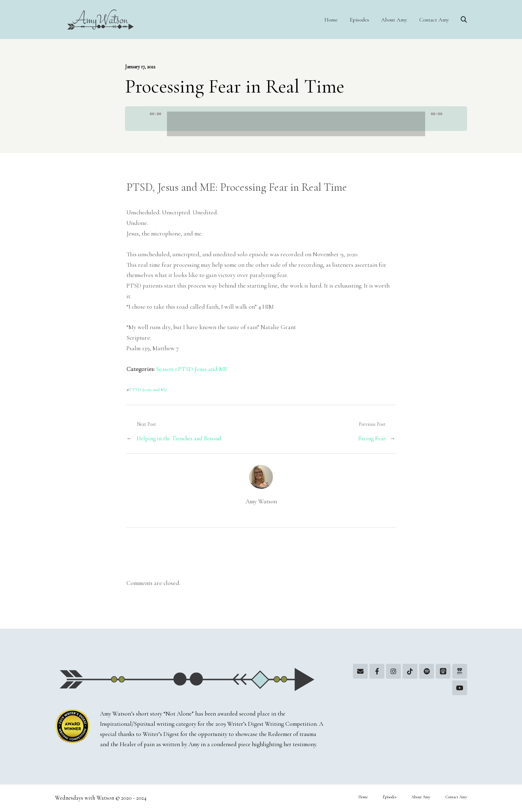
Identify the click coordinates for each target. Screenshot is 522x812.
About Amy (394, 20)
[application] (296, 119)
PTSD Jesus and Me (148, 390)
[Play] (142, 122)
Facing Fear (372, 439)
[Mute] (450, 122)
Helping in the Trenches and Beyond (179, 439)
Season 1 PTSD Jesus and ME (192, 369)
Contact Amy (434, 20)
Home (331, 20)
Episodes (359, 20)
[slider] (296, 124)
